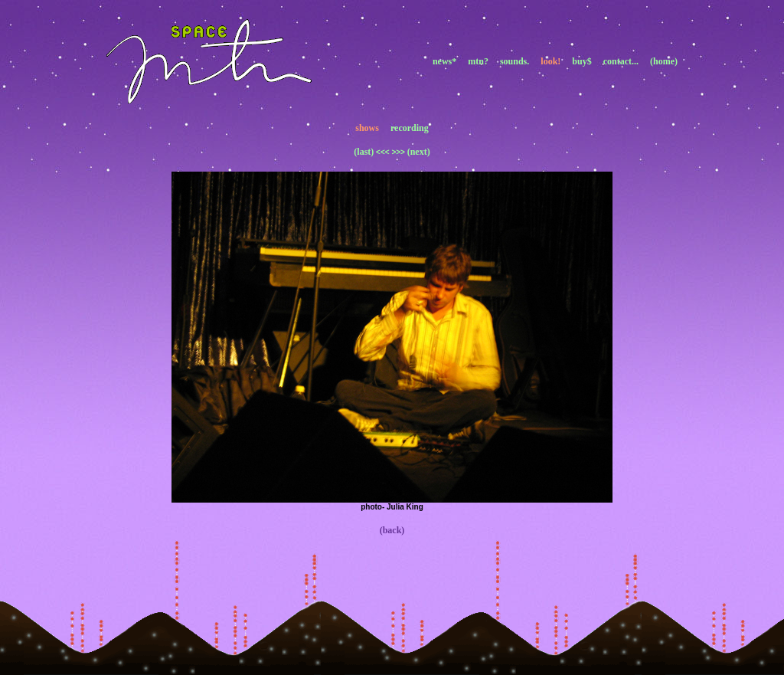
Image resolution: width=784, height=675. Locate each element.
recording (410, 128)
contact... (621, 61)
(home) (664, 61)
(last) (364, 152)
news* (444, 61)
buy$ (581, 61)
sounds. (514, 61)
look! (550, 61)
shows (367, 128)
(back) (392, 530)
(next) (419, 152)
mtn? (478, 61)
